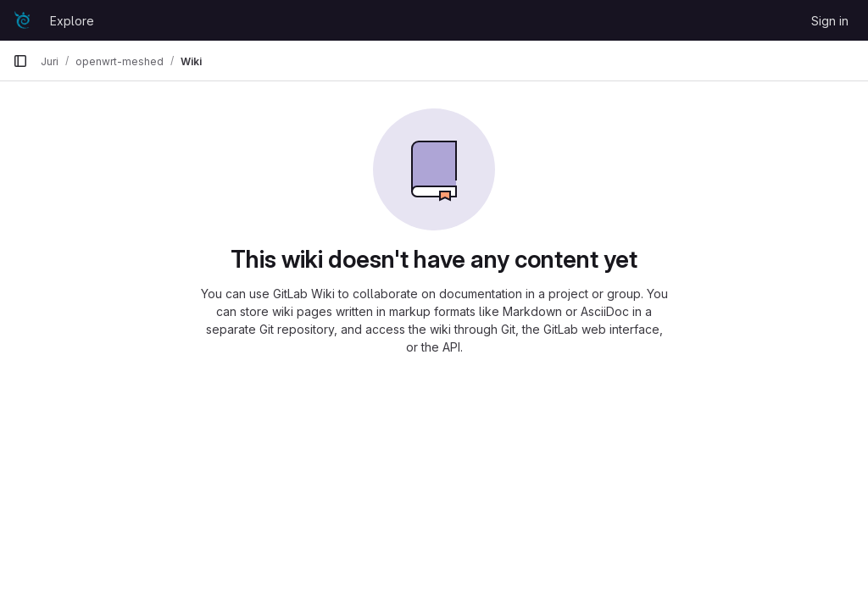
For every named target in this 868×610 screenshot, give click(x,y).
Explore (72, 21)
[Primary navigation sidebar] (20, 61)
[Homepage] (23, 20)
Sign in (830, 21)
